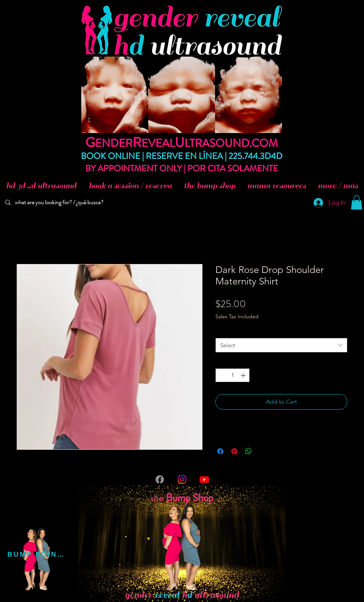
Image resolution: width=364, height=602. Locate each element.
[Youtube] (204, 479)
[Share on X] (263, 451)
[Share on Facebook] (220, 451)
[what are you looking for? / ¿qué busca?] (60, 203)
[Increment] (244, 375)
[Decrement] (221, 375)
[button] (357, 202)
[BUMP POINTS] (37, 554)
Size (222, 331)
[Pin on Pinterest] (234, 451)
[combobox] (281, 345)
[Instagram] (182, 479)
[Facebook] (160, 479)
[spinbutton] (233, 375)
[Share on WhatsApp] (248, 451)
